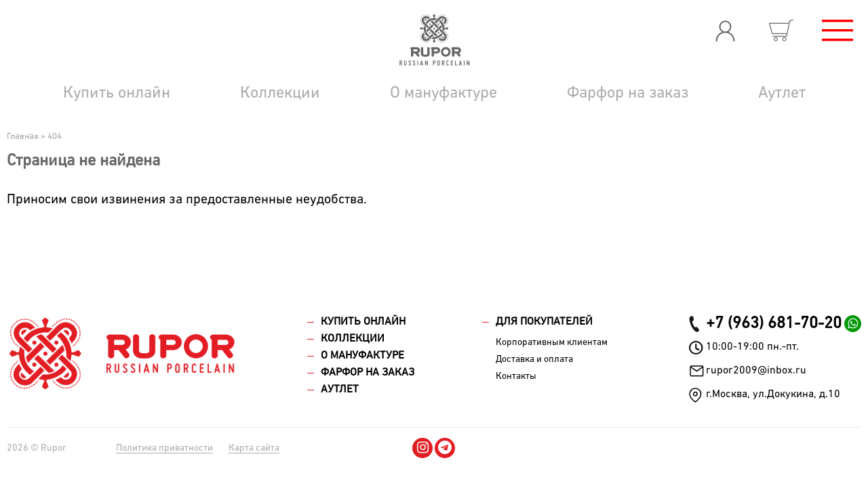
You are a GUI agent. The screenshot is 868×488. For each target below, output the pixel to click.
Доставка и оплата (534, 359)
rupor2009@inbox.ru (756, 371)
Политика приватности (164, 448)
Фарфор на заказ (628, 93)
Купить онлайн (117, 93)
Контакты (516, 376)
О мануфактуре (443, 93)
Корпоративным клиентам (552, 342)
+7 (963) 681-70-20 (774, 323)
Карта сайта (254, 448)
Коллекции (280, 93)
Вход (725, 30)
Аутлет (782, 93)
